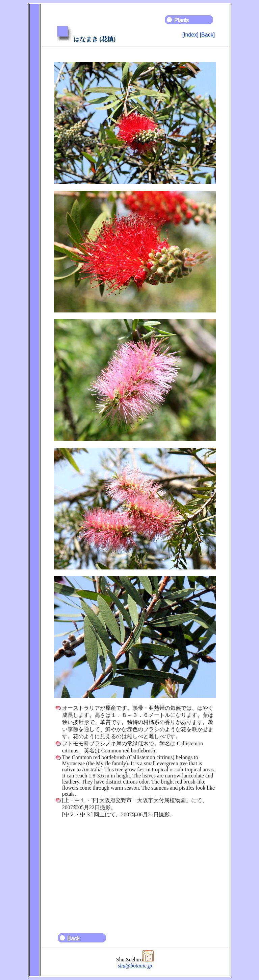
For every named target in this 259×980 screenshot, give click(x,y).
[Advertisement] (135, 872)
